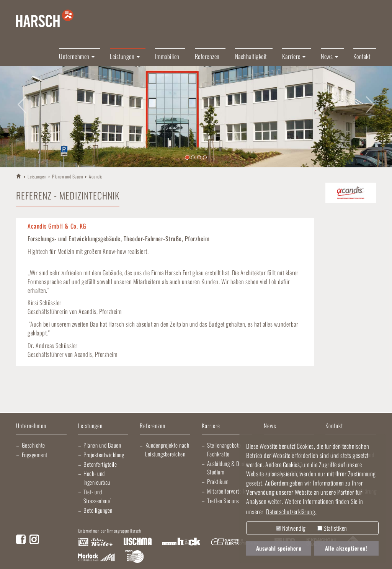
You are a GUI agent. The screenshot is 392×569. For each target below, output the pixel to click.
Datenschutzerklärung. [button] (291, 512)
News (270, 426)
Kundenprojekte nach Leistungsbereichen (167, 449)
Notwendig (291, 528)
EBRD (134, 558)
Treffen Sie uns (223, 500)
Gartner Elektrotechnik (235, 542)
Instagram (34, 539)
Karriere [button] (294, 56)
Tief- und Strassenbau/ (97, 496)
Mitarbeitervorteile (227, 491)
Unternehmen (31, 426)
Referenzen (207, 56)
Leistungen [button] (125, 56)
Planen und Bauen (68, 176)
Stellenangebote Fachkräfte (224, 449)
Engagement (35, 455)
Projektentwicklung (104, 455)
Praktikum (218, 481)
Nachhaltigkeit (251, 56)
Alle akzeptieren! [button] (346, 548)
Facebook (21, 539)
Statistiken (332, 528)
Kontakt (362, 56)
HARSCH (19, 176)
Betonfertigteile (100, 464)
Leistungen (37, 176)
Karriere (211, 426)
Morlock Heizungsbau (96, 558)
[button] (20, 100)
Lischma (137, 542)
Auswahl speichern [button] (279, 548)
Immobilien (167, 56)
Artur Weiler (96, 542)
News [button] (329, 56)
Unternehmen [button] (77, 56)
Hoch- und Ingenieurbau (97, 478)
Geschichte (33, 445)
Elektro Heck (181, 542)
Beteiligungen (98, 510)
